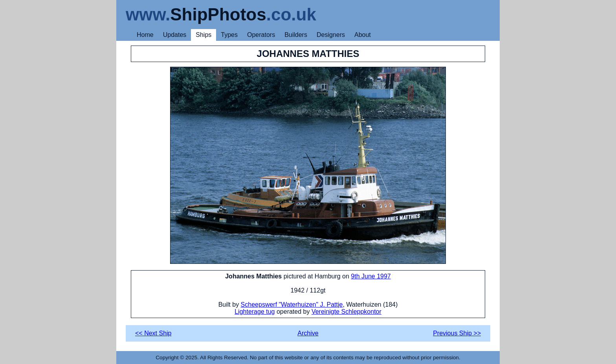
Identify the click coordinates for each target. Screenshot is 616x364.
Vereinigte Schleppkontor (346, 312)
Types (229, 35)
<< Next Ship (153, 333)
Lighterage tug (255, 312)
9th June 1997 (371, 276)
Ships (203, 35)
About (363, 35)
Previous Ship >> (457, 333)
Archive (308, 333)
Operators (261, 35)
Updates (175, 35)
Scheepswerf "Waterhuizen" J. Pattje (292, 305)
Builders (296, 35)
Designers (331, 35)
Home (145, 35)
